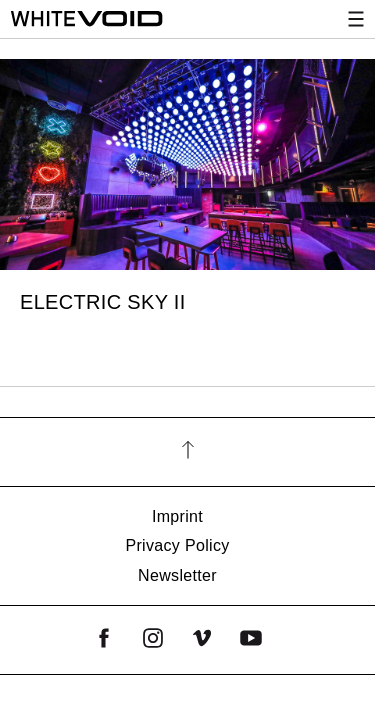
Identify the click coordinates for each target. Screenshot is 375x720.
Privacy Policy (177, 545)
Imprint (177, 516)
